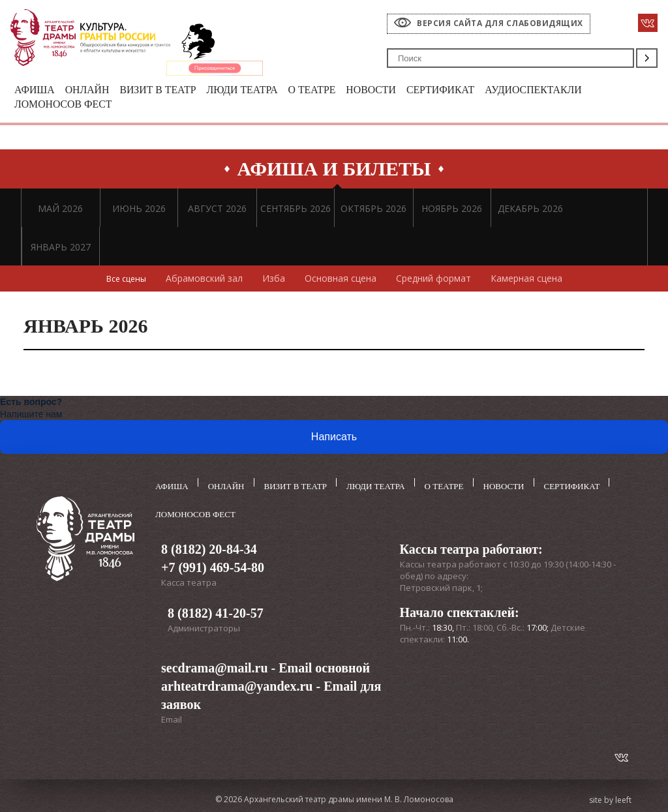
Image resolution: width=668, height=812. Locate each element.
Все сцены (126, 281)
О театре (331, 90)
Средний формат (436, 281)
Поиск (647, 58)
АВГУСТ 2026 (217, 211)
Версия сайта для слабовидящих (500, 23)
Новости (394, 90)
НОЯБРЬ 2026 (452, 211)
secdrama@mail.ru (215, 665)
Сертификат (468, 90)
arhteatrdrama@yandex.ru (237, 684)
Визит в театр (167, 90)
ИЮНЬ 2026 (139, 211)
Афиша (36, 90)
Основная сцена (343, 281)
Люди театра (257, 90)
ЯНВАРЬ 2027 (61, 249)
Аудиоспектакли (568, 90)
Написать (334, 439)
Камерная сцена (529, 281)
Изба (276, 281)
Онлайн (92, 90)
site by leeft (610, 797)
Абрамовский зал (207, 281)
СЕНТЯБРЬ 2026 (296, 211)
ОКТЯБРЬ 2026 (373, 211)
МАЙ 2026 (60, 211)
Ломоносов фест (67, 106)
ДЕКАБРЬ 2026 (530, 211)
